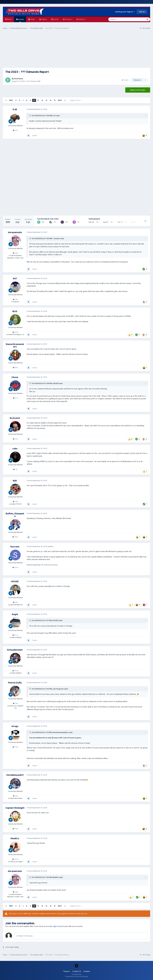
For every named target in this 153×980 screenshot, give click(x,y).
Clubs (32, 19)
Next (60, 100)
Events (56, 19)
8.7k (15, 398)
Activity (82, 19)
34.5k (15, 859)
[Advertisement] (76, 50)
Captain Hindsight (15, 808)
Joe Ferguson (58, 689)
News (9, 19)
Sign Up (142, 12)
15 (55, 100)
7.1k (15, 469)
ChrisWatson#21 (15, 775)
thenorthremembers (15, 345)
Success (15, 547)
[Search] (120, 19)
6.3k (15, 130)
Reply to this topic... (25, 936)
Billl (15, 481)
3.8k (15, 253)
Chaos (15, 377)
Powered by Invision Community (76, 976)
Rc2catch (15, 418)
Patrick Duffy (15, 683)
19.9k (15, 537)
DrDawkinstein (15, 650)
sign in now (57, 926)
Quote (35, 135)
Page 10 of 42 (76, 100)
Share (125, 80)
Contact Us (77, 971)
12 (42, 100)
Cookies (87, 971)
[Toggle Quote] (30, 116)
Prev (11, 100)
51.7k (15, 635)
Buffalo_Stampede (15, 515)
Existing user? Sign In (125, 12)
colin (15, 449)
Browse (68, 19)
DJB (15, 109)
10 (34, 100)
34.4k (15, 671)
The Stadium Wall (33, 81)
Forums (21, 20)
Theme (67, 971)
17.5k (15, 747)
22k (15, 602)
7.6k (15, 703)
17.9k (15, 829)
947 (15, 279)
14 (51, 100)
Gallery (44, 19)
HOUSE (56, 383)
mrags (15, 726)
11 (38, 100)
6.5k (15, 439)
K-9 (54, 116)
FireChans (19, 79)
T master (56, 238)
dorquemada (15, 232)
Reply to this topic (138, 90)
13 (46, 100)
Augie (15, 614)
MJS (15, 311)
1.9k (15, 299)
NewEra (15, 838)
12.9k (15, 567)
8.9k (15, 367)
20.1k (15, 332)
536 (15, 796)
